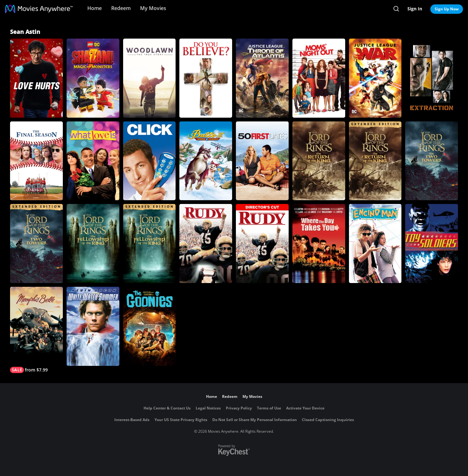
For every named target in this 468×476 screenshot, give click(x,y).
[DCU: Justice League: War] (375, 78)
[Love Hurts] (36, 78)
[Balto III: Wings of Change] (206, 161)
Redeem (121, 8)
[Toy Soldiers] (432, 243)
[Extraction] (432, 78)
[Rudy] (206, 243)
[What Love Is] (93, 161)
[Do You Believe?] (206, 78)
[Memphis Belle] (36, 330)
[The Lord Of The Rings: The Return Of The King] (319, 161)
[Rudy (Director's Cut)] (262, 243)
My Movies (153, 8)
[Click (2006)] (150, 161)
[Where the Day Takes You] (319, 243)
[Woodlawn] (150, 78)
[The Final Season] (36, 161)
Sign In (415, 9)
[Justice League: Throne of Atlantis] (262, 78)
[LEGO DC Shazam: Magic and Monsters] (93, 78)
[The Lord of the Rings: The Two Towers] (432, 161)
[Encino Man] (375, 243)
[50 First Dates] (262, 161)
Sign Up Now (447, 9)
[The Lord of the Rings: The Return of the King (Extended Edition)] (375, 161)
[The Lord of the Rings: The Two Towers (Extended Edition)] (36, 243)
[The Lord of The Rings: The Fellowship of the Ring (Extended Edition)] (150, 243)
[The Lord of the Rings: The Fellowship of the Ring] (93, 243)
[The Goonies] (150, 326)
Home (95, 8)
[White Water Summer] (93, 326)
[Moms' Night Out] (319, 78)
